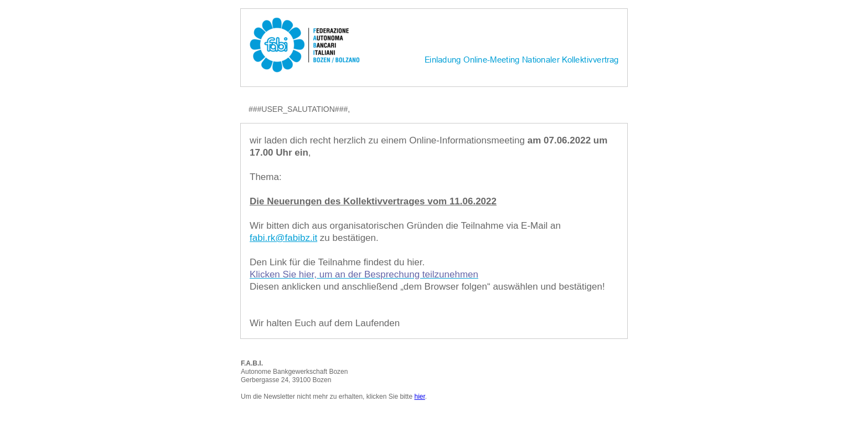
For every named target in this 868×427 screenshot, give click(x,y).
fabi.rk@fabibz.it (283, 238)
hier (419, 397)
